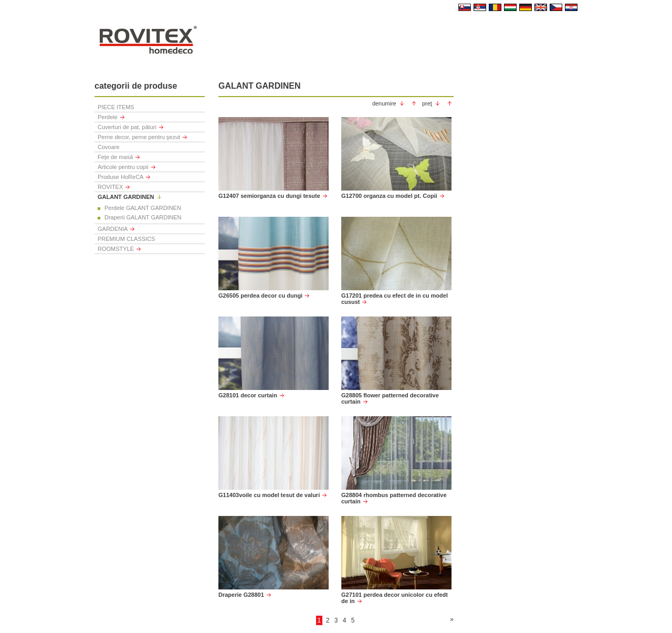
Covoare (109, 147)
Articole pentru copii (123, 167)
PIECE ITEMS (116, 107)
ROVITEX (110, 187)
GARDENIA (113, 229)
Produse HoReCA (120, 177)
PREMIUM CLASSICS (126, 239)
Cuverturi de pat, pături (127, 127)
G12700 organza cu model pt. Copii (389, 196)
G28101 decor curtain (248, 395)
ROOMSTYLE (116, 249)
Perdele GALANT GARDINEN (143, 208)
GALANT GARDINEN (126, 197)
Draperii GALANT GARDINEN (143, 217)
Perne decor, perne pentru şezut (139, 137)
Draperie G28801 (241, 595)
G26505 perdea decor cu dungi (260, 296)
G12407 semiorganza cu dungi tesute (269, 196)
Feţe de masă (115, 157)
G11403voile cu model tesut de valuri (269, 495)
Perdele (108, 117)
